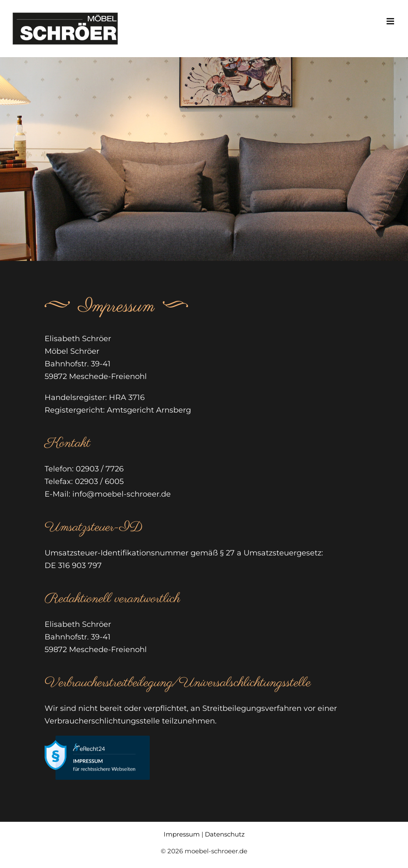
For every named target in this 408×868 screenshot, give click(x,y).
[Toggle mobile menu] (391, 21)
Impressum (182, 834)
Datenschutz (225, 834)
